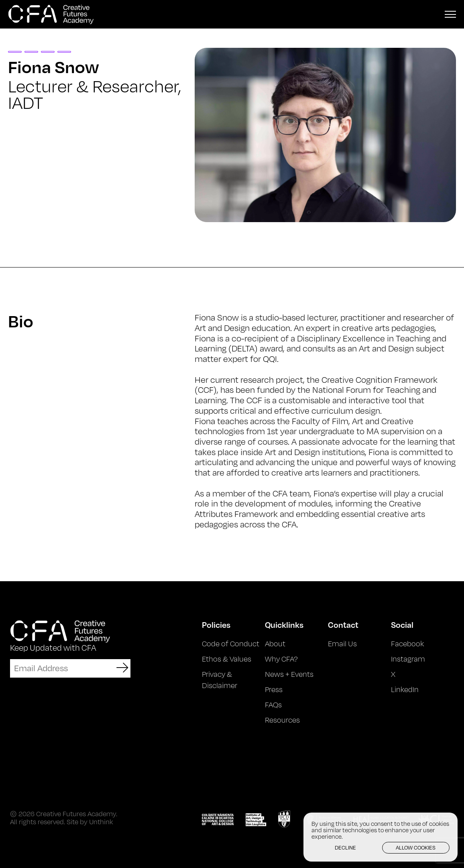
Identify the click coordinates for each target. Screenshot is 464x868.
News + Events (289, 674)
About (275, 643)
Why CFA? (281, 659)
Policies (216, 625)
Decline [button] (345, 848)
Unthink (101, 822)
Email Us (342, 643)
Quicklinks (284, 625)
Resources (282, 720)
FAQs (273, 705)
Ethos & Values (227, 659)
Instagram (408, 659)
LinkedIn (405, 689)
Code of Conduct (231, 643)
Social (402, 625)
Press (274, 689)
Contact (343, 625)
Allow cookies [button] (416, 848)
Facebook (407, 643)
